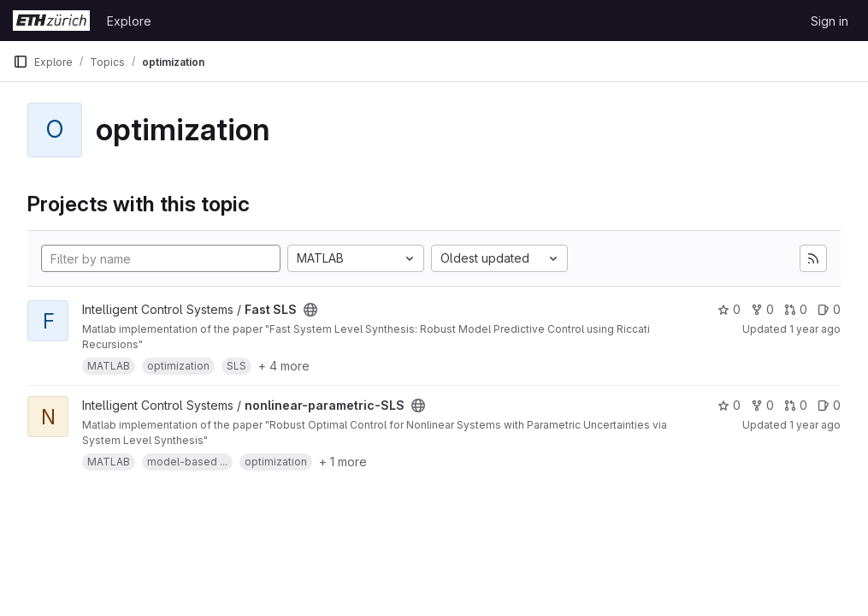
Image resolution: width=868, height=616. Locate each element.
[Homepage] (51, 21)
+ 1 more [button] (343, 462)
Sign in (830, 21)
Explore (129, 21)
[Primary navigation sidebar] (21, 62)
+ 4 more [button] (284, 366)
